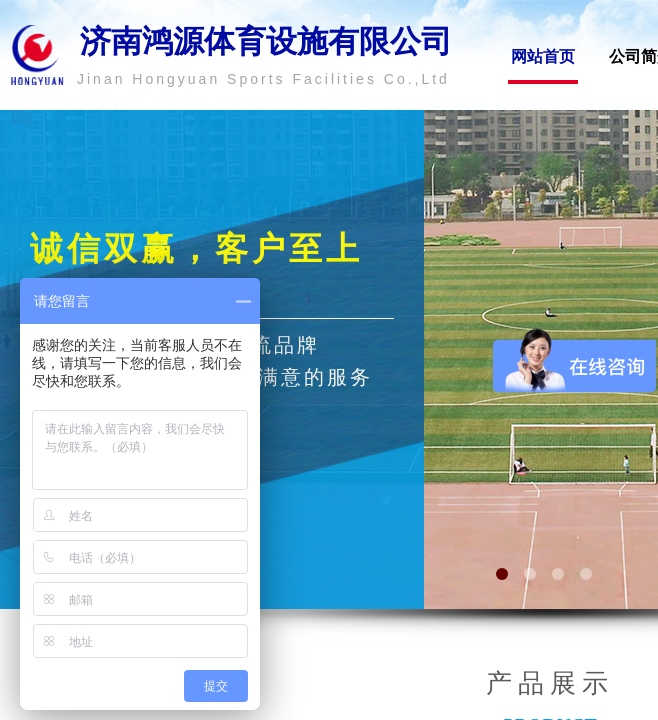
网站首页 (543, 56)
